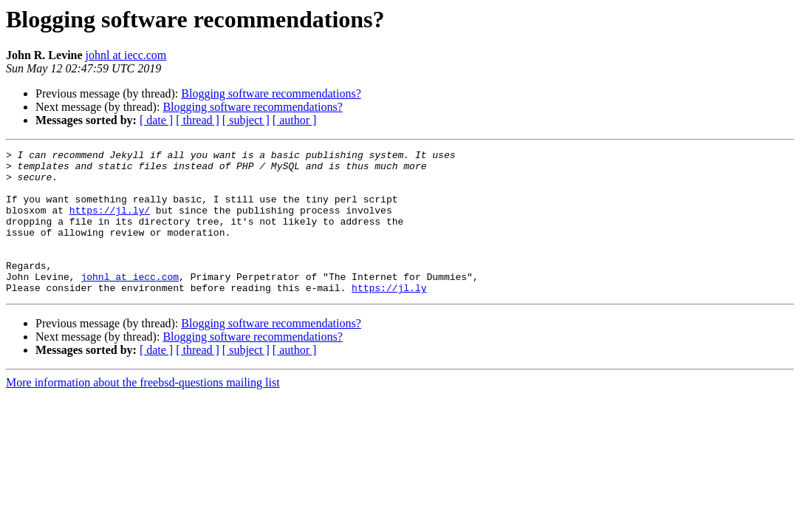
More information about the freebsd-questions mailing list (143, 411)
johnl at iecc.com (126, 55)
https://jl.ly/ (110, 223)
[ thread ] (198, 120)
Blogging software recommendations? (271, 93)
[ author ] (295, 120)
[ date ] (156, 120)
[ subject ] (246, 120)
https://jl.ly (389, 316)
